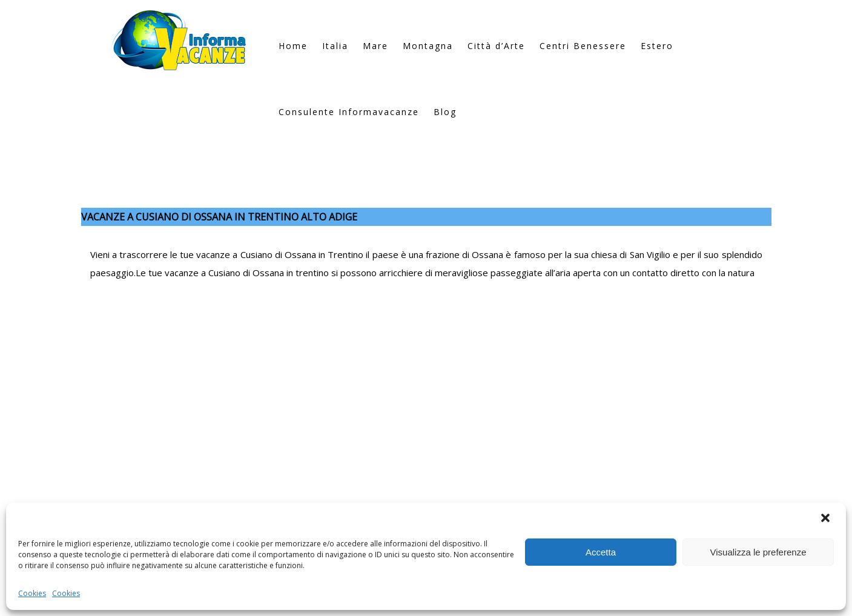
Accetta (601, 552)
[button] (827, 519)
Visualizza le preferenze (758, 552)
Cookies (32, 593)
